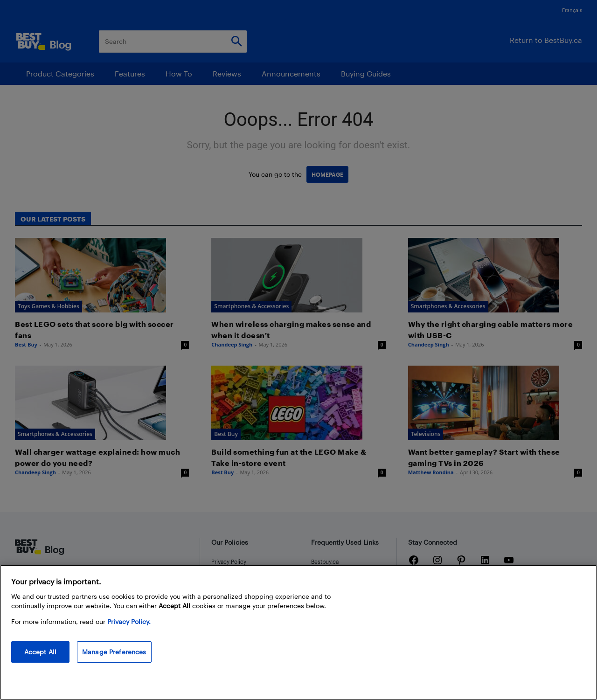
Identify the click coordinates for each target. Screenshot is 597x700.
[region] (298, 632)
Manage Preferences (114, 652)
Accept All (40, 652)
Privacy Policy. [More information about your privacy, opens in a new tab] (129, 621)
